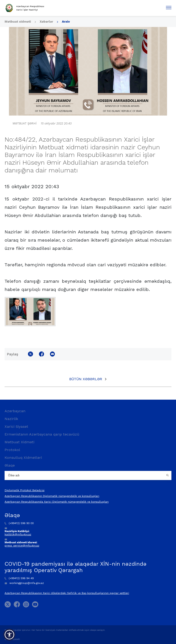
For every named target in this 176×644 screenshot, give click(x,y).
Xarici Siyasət (16, 426)
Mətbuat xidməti (18, 21)
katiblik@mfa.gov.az (18, 534)
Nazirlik (11, 419)
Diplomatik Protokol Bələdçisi (25, 490)
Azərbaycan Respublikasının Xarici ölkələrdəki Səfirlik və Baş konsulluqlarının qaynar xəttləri (67, 593)
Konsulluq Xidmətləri (23, 458)
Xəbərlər (46, 21)
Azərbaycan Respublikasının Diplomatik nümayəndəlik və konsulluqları (52, 496)
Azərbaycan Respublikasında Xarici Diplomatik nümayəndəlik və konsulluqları (57, 502)
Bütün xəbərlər (86, 379)
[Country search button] (168, 475)
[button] (9, 635)
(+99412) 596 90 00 (19, 523)
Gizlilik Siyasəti (12, 639)
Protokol (12, 450)
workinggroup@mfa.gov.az (24, 583)
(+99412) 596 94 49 (19, 578)
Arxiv (66, 21)
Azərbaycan (15, 411)
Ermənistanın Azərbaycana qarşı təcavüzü (42, 434)
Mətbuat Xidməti (19, 442)
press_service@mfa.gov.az (22, 546)
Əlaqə (10, 465)
